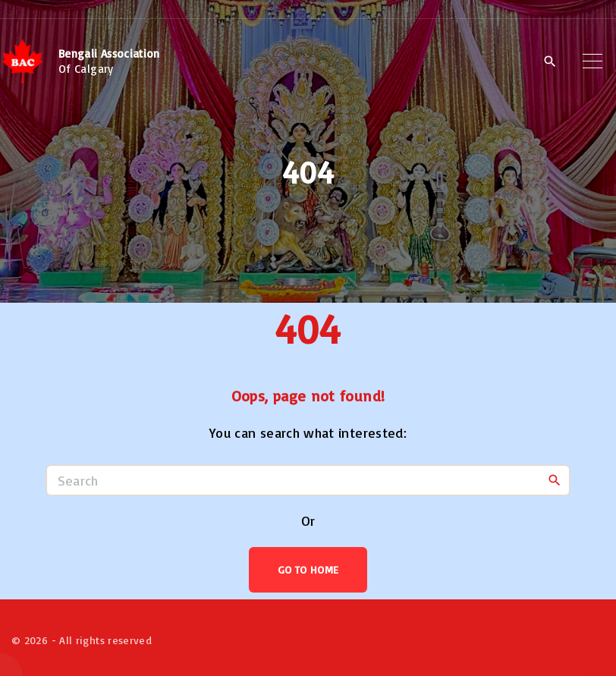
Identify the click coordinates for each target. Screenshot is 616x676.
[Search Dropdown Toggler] (550, 62)
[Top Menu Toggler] (592, 61)
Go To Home (308, 569)
